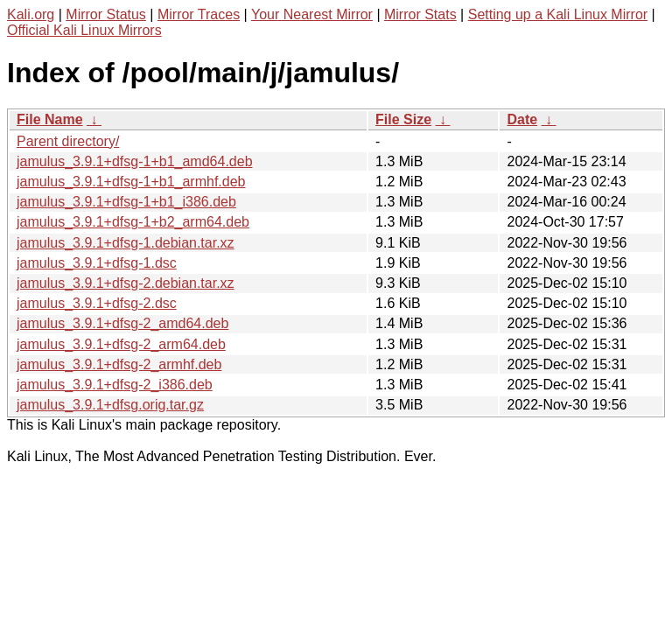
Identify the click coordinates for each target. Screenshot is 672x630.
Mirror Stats (420, 14)
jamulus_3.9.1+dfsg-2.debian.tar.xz (126, 283)
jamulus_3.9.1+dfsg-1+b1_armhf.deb (131, 182)
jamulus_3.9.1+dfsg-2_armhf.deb (119, 364)
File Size (403, 119)
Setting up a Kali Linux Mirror (558, 14)
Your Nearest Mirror (312, 14)
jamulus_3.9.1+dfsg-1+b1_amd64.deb (135, 161)
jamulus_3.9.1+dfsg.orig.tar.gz (110, 405)
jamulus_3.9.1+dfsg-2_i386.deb (115, 385)
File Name (50, 119)
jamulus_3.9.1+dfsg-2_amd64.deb (122, 323)
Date (522, 119)
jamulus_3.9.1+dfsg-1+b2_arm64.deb (133, 222)
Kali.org (31, 14)
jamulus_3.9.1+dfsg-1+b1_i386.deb (126, 202)
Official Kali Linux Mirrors (84, 30)
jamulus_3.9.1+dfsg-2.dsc (97, 303)
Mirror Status (106, 14)
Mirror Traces (199, 14)
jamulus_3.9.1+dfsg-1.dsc (97, 263)
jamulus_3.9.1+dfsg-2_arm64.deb (121, 344)
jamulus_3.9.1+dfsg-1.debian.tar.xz (126, 243)
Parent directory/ (68, 141)
